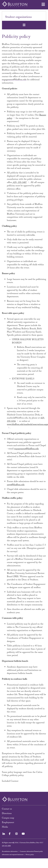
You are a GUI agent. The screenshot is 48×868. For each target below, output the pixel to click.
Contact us (7, 809)
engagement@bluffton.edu (14, 80)
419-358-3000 (6, 846)
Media (5, 827)
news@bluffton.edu (16, 485)
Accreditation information (10, 852)
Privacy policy (30, 855)
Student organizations (18, 17)
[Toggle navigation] (24, 25)
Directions (7, 814)
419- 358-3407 (19, 183)
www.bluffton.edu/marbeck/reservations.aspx (27, 425)
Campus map (8, 818)
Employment (8, 823)
